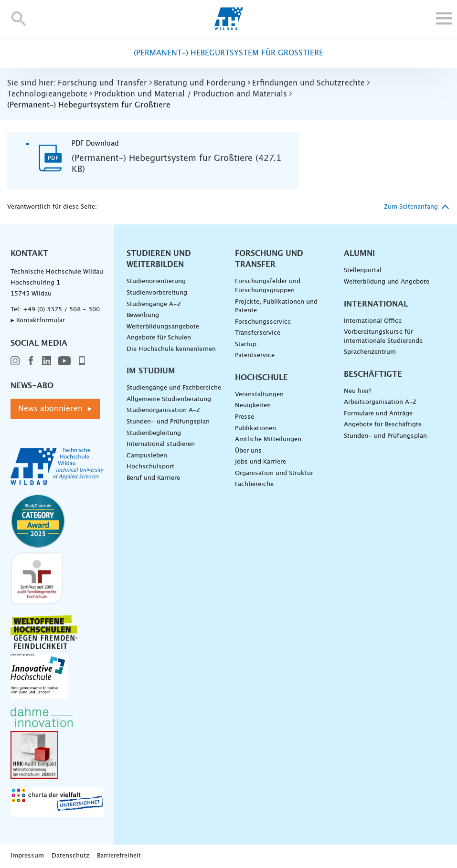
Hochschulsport (150, 467)
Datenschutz (70, 856)
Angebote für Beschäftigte (383, 425)
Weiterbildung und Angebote (387, 282)
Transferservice (258, 333)
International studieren (161, 444)
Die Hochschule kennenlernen (171, 349)
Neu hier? (357, 391)
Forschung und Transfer (269, 259)
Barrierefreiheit (119, 856)
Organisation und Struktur (274, 473)
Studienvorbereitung (157, 293)
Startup (246, 344)
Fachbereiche (254, 484)
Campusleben (147, 456)
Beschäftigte (373, 374)
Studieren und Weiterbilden (159, 259)
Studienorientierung (156, 281)
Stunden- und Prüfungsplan (168, 422)
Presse (244, 417)
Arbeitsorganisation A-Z (380, 402)
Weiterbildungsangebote (163, 327)
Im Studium (151, 371)
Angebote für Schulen (159, 338)
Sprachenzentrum (370, 352)
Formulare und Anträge (378, 414)
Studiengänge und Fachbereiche (174, 388)
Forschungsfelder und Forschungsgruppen (268, 286)
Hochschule (261, 378)
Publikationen (255, 429)
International (376, 304)
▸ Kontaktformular (38, 321)
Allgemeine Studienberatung (169, 399)
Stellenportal (363, 270)
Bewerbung (143, 315)
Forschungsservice (263, 322)
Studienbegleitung (154, 433)
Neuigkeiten (253, 406)
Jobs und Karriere (260, 462)
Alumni (359, 254)
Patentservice (255, 355)
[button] (19, 18)
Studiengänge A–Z (154, 304)
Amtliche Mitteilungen (268, 439)
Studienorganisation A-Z (163, 410)
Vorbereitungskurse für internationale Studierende (383, 337)
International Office (373, 321)
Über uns (248, 451)
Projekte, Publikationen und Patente (276, 307)
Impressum (27, 856)
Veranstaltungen (259, 395)
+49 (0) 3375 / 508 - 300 (61, 310)
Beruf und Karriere (153, 478)
